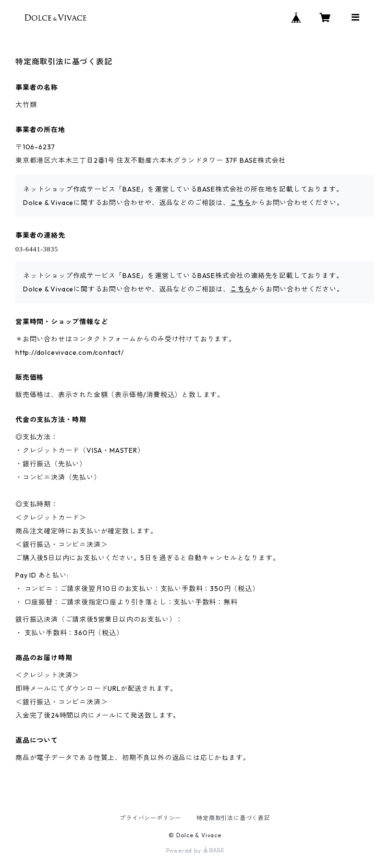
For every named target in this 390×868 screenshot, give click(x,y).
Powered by (195, 850)
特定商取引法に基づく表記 (233, 818)
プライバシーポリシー (150, 818)
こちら (241, 203)
